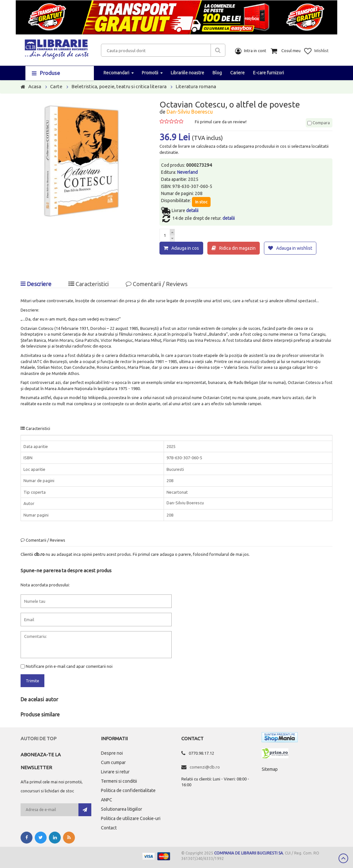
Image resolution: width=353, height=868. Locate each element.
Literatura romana (196, 86)
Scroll (343, 858)
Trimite (32, 680)
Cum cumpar (113, 762)
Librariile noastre (187, 73)
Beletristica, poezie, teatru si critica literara (119, 86)
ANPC (107, 800)
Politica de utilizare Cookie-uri (131, 818)
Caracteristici (89, 284)
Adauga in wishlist (294, 248)
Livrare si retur (115, 772)
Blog (217, 73)
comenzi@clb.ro (205, 767)
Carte (56, 86)
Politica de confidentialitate (128, 790)
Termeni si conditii (119, 781)
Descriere (36, 284)
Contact (109, 828)
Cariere (237, 73)
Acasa (35, 86)
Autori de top (39, 738)
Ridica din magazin (237, 248)
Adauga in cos (185, 248)
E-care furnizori (268, 73)
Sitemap (270, 769)
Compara (319, 123)
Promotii (150, 73)
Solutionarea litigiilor (122, 809)
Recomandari (116, 73)
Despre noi (112, 753)
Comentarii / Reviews (157, 284)
